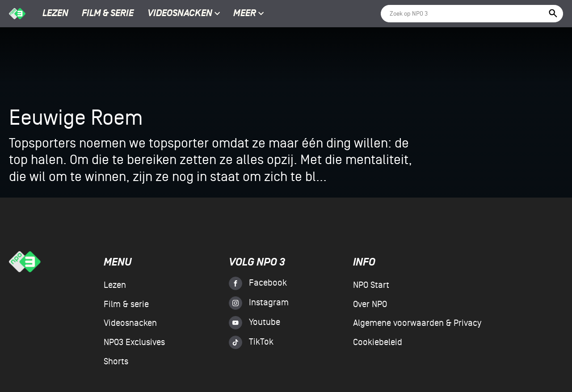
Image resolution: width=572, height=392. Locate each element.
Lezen (55, 14)
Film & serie (108, 14)
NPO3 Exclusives (134, 342)
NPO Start (371, 285)
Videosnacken (180, 14)
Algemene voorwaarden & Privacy (417, 323)
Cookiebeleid (378, 342)
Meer (249, 14)
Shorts (116, 362)
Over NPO (370, 304)
